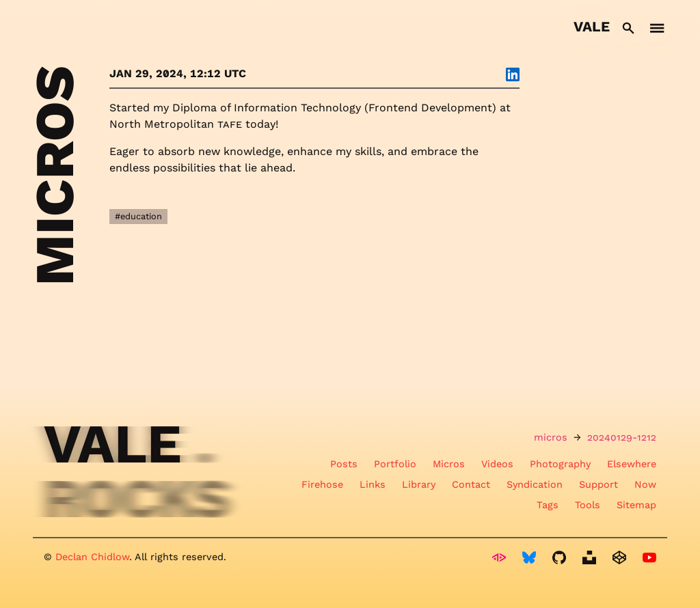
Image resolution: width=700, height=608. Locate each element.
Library (419, 484)
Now (645, 484)
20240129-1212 (622, 437)
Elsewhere (632, 464)
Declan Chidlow (92, 557)
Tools (588, 505)
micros (551, 437)
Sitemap (636, 505)
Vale (592, 27)
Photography (560, 464)
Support (598, 484)
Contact (471, 484)
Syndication (535, 484)
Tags (548, 505)
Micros (449, 464)
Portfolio (395, 464)
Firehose (322, 484)
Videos (497, 464)
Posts (344, 464)
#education (138, 216)
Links (373, 484)
